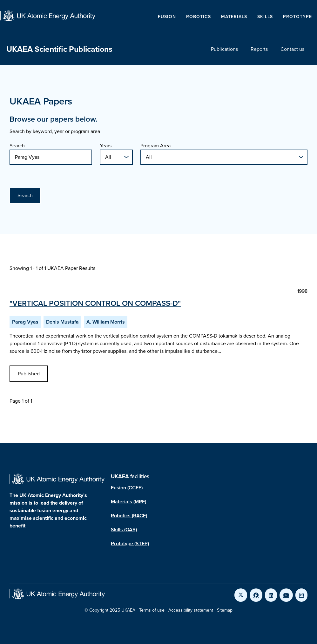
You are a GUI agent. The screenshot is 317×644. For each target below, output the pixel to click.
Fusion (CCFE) (127, 488)
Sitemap (225, 610)
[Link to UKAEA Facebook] (256, 595)
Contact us (292, 49)
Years (106, 146)
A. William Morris (106, 322)
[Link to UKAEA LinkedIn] (271, 595)
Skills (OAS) (124, 530)
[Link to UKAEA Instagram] (301, 595)
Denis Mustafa (62, 322)
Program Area (155, 146)
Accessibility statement (191, 610)
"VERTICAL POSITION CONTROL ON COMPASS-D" (95, 303)
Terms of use (152, 610)
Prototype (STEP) (130, 543)
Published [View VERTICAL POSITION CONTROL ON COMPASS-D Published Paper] (29, 374)
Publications (224, 49)
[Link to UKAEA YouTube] (286, 595)
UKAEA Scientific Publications (59, 49)
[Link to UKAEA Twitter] (241, 595)
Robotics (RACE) (129, 516)
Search (17, 146)
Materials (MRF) (128, 502)
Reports (259, 49)
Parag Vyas (25, 322)
